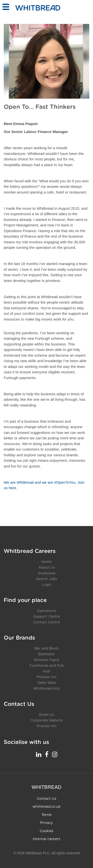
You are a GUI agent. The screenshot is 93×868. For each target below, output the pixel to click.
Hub (46, 671)
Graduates (47, 573)
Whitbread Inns (46, 689)
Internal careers (46, 839)
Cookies (47, 831)
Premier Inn (47, 677)
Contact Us (46, 799)
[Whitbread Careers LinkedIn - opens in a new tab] (39, 754)
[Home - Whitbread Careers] (38, 8)
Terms (47, 815)
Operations (47, 611)
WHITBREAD (47, 787)
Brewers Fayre (47, 660)
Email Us (47, 715)
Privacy (47, 823)
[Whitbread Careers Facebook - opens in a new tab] (47, 754)
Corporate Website (46, 721)
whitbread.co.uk (46, 807)
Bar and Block (46, 649)
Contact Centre (46, 622)
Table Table (47, 683)
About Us (47, 568)
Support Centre (47, 617)
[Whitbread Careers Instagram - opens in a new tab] (55, 754)
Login (47, 585)
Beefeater (46, 654)
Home (46, 562)
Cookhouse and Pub (46, 666)
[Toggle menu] (6, 7)
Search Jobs (46, 579)
